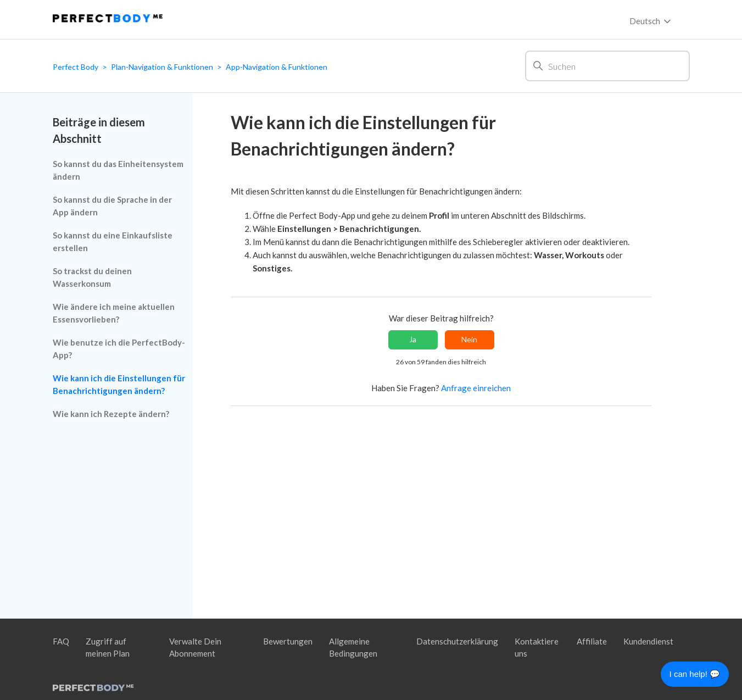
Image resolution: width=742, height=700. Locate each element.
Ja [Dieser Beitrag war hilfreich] (413, 339)
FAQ (61, 641)
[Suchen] (607, 66)
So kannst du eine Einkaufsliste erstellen (113, 241)
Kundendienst (648, 641)
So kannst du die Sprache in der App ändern (112, 206)
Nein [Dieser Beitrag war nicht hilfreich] (469, 339)
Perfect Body (76, 67)
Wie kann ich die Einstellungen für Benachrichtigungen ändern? (119, 384)
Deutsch (651, 21)
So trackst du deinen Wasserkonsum (92, 277)
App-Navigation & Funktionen (277, 67)
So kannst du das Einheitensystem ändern (118, 170)
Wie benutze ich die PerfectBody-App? (119, 349)
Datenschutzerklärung (457, 641)
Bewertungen (288, 641)
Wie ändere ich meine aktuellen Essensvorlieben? (114, 313)
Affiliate (592, 641)
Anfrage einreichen (476, 388)
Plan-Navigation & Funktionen (162, 67)
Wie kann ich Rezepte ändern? (111, 414)
